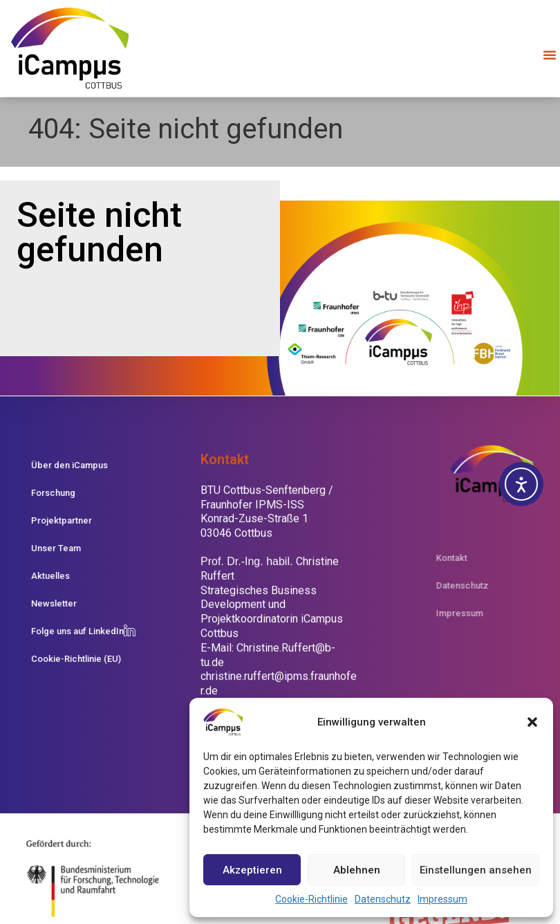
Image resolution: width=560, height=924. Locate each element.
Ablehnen (357, 870)
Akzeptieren (252, 870)
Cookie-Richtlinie (311, 899)
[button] (532, 722)
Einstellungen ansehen (476, 870)
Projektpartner (53, 520)
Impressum (442, 899)
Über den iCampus (60, 465)
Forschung (44, 493)
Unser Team (47, 548)
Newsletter (45, 603)
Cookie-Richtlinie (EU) (67, 659)
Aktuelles (41, 576)
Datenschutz (383, 899)
